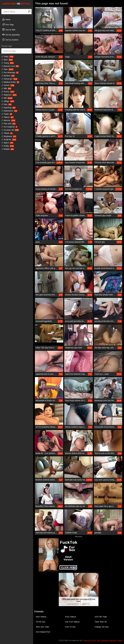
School (8, 85)
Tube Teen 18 (101, 622)
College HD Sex (102, 627)
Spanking (8, 108)
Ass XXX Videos (72, 622)
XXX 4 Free (70, 627)
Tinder (7, 114)
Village (8, 101)
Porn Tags (8, 24)
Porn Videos (70, 617)
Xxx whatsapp (10, 72)
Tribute (7, 133)
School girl (9, 79)
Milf (7, 98)
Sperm (7, 143)
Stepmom (9, 95)
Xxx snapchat (9, 127)
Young (8, 63)
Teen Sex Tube (42, 627)
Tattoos (8, 117)
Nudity (8, 146)
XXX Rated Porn (43, 632)
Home (6, 19)
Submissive (9, 111)
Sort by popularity (11, 35)
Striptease (9, 136)
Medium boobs (10, 82)
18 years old (10, 130)
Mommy (8, 120)
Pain (6, 104)
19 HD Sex (41, 622)
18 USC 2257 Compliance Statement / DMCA (107, 641)
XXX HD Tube (101, 617)
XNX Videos (41, 617)
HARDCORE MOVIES (16, 4)
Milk (6, 88)
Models (8, 149)
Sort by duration (10, 40)
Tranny (8, 92)
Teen (7, 69)
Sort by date (9, 30)
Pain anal (8, 124)
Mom (7, 60)
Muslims (8, 76)
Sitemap (86, 641)
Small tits (9, 140)
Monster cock (10, 66)
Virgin (7, 57)
